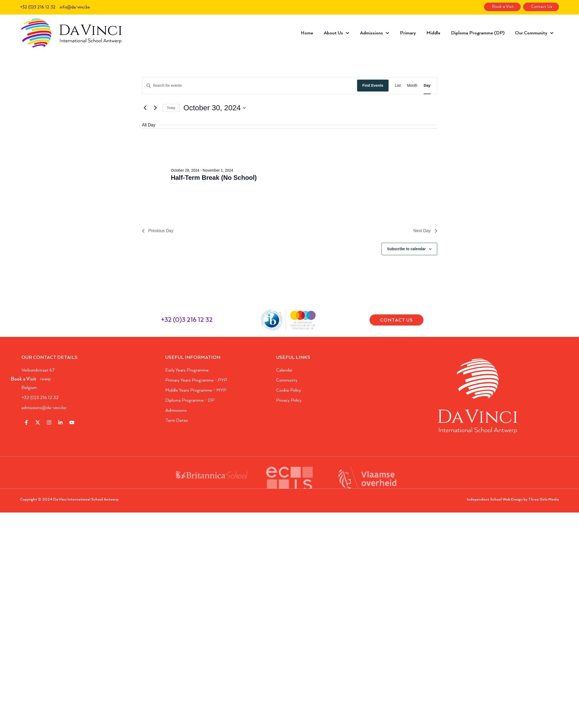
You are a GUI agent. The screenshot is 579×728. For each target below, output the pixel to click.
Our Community (534, 33)
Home (307, 33)
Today (171, 108)
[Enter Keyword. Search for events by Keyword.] (250, 86)
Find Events (373, 85)
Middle (433, 33)
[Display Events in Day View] (427, 86)
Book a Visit (23, 379)
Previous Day (158, 231)
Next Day (425, 231)
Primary (408, 33)
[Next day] (156, 108)
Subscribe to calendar (406, 249)
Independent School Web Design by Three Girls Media (513, 499)
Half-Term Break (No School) (214, 178)
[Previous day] (145, 108)
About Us (337, 33)
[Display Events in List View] (398, 86)
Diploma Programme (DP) (478, 33)
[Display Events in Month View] (412, 86)
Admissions (375, 33)
